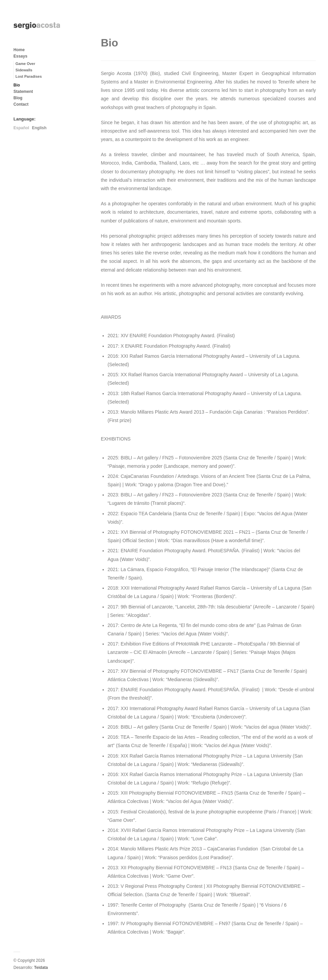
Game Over (25, 64)
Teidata (41, 968)
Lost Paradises (29, 76)
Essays (20, 56)
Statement (23, 92)
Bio (17, 85)
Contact (21, 104)
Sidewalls (24, 70)
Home (19, 50)
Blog (18, 98)
